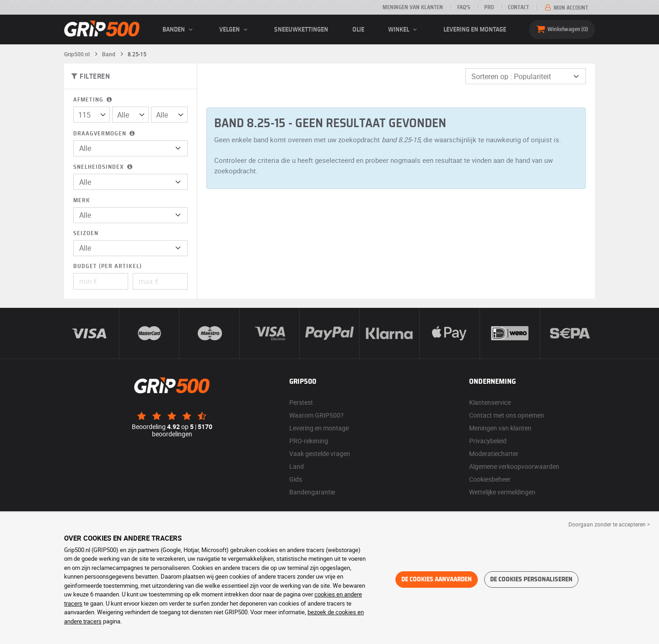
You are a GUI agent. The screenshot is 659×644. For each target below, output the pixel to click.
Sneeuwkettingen (301, 30)
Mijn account (566, 8)
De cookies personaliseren (531, 580)
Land (297, 466)
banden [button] (179, 30)
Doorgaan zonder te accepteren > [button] (609, 524)
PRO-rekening (309, 441)
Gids (296, 479)
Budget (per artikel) (108, 266)
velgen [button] (235, 30)
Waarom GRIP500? (316, 415)
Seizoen (86, 233)
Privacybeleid (488, 441)
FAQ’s (464, 7)
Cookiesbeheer (490, 479)
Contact (519, 7)
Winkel (404, 30)
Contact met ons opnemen (507, 415)
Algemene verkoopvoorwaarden (514, 466)
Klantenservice (490, 402)
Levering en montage (475, 30)
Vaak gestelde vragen (320, 453)
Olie (358, 30)
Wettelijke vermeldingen (502, 492)
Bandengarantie (312, 492)
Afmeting (93, 100)
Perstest (301, 402)
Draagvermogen (105, 134)
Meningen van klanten (413, 7)
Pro (489, 7)
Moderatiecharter (494, 453)
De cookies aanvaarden (437, 580)
